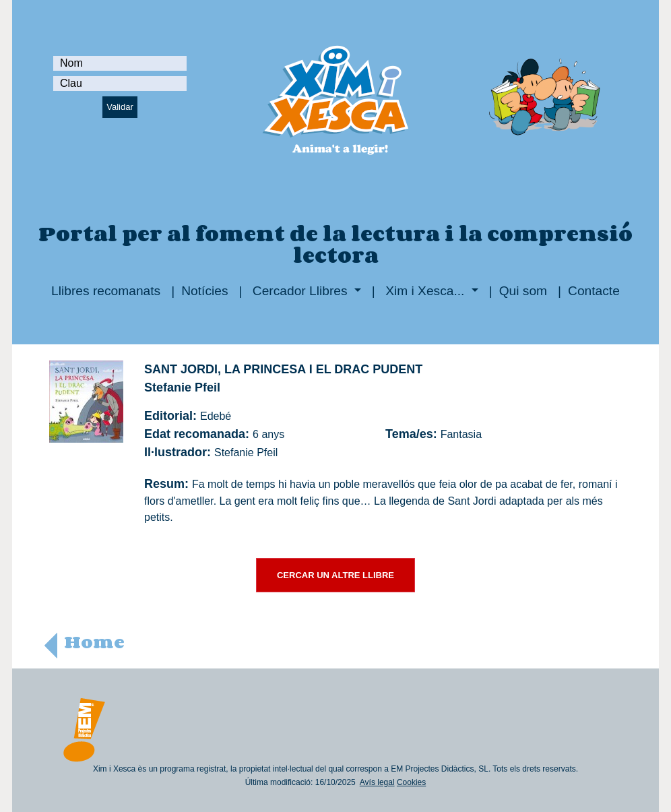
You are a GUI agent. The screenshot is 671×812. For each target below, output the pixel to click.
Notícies (204, 291)
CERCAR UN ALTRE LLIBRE (335, 575)
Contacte (594, 291)
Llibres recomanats (106, 291)
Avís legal (377, 782)
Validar (120, 107)
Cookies (411, 782)
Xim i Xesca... (425, 291)
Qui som (523, 291)
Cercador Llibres (300, 291)
